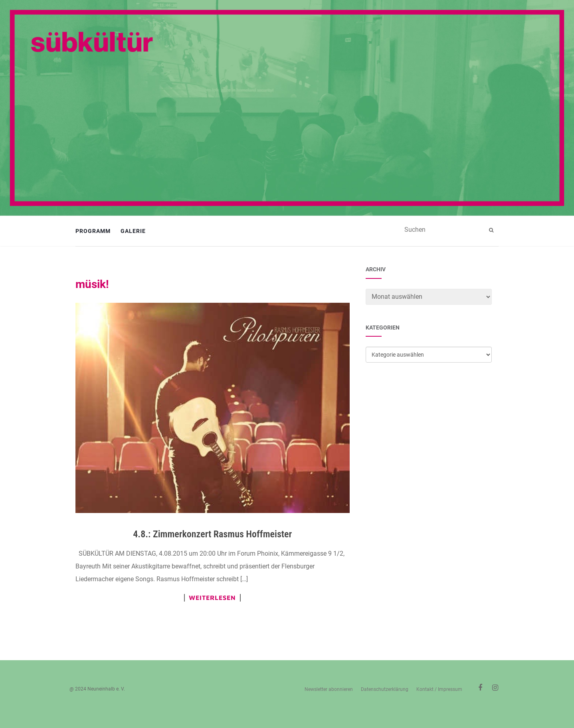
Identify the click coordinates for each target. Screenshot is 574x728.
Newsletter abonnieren (329, 689)
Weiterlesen (212, 598)
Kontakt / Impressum (439, 689)
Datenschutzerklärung (385, 689)
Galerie (133, 231)
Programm (93, 231)
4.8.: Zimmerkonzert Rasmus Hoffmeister (212, 534)
